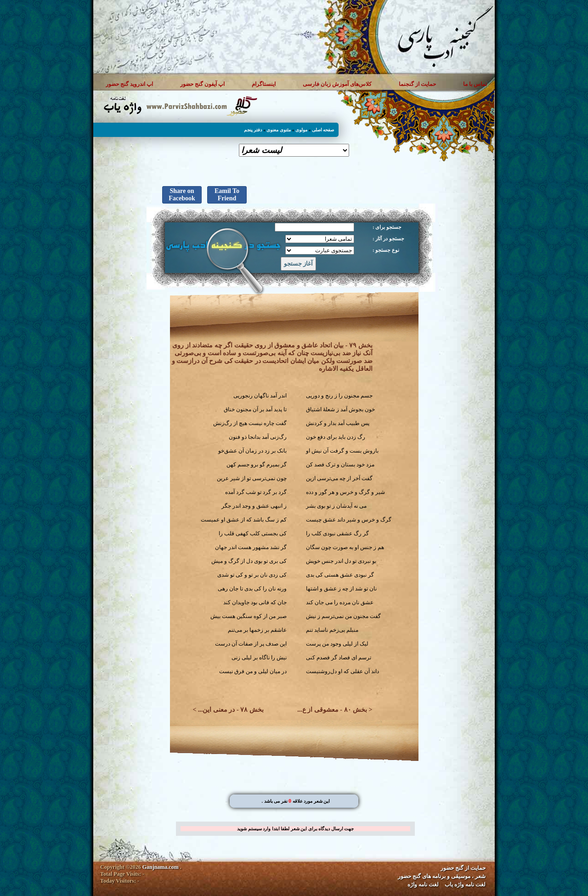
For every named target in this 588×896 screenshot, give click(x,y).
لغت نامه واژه (423, 885)
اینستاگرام (264, 84)
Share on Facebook (182, 195)
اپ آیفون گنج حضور (202, 84)
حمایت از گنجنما (417, 84)
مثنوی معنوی (279, 130)
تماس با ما (475, 84)
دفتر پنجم (253, 130)
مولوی (301, 130)
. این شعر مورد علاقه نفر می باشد (296, 801)
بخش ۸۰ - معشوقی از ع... (332, 710)
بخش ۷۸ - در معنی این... (231, 710)
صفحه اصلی (323, 130)
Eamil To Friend (227, 195)
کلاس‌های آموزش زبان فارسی (337, 84)
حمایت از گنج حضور (463, 868)
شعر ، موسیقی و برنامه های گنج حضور (442, 876)
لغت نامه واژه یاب (465, 885)
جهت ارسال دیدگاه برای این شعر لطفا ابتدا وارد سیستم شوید (295, 829)
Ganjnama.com (161, 867)
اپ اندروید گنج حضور (129, 84)
